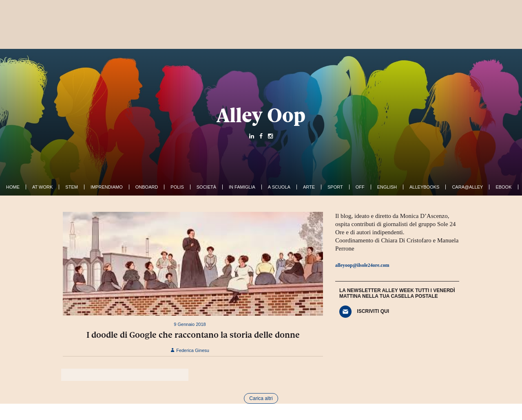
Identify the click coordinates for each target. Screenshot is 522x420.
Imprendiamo (107, 187)
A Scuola (279, 187)
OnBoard (147, 187)
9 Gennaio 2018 (190, 324)
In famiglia (242, 187)
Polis (177, 187)
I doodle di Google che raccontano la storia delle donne (193, 335)
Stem (72, 187)
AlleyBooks (424, 187)
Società (206, 187)
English (387, 187)
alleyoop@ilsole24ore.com (362, 265)
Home (13, 187)
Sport (335, 187)
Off (360, 187)
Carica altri (261, 398)
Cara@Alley (467, 187)
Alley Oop (261, 115)
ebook (503, 187)
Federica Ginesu (190, 350)
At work (42, 187)
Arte (309, 187)
